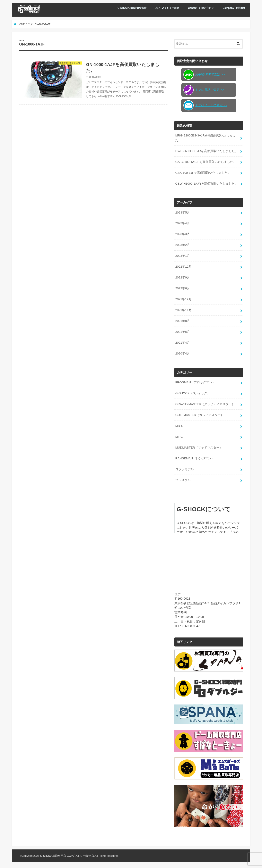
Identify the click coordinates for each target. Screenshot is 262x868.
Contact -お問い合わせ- (201, 8)
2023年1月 (182, 256)
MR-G (179, 425)
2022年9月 (182, 277)
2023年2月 (182, 245)
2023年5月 (182, 212)
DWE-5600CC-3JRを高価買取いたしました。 (206, 151)
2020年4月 (182, 353)
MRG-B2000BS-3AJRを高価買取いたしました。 (205, 137)
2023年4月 (182, 223)
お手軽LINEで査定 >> (204, 75)
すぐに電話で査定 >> (204, 90)
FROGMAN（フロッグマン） (195, 382)
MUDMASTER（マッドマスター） (199, 447)
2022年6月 (182, 288)
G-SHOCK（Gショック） (193, 393)
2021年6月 (182, 331)
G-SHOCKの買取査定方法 (132, 8)
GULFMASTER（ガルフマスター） (199, 414)
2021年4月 (182, 342)
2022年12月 (183, 266)
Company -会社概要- (234, 8)
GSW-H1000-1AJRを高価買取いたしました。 (206, 183)
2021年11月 (183, 310)
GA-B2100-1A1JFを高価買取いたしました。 (206, 161)
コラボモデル (184, 469)
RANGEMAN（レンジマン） (195, 458)
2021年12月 (183, 299)
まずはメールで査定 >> (205, 105)
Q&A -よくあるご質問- (167, 8)
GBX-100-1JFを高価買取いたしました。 (203, 172)
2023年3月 (182, 234)
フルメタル (183, 479)
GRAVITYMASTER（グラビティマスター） (205, 403)
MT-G (179, 436)
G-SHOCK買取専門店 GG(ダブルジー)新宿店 (67, 855)
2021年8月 (182, 320)
